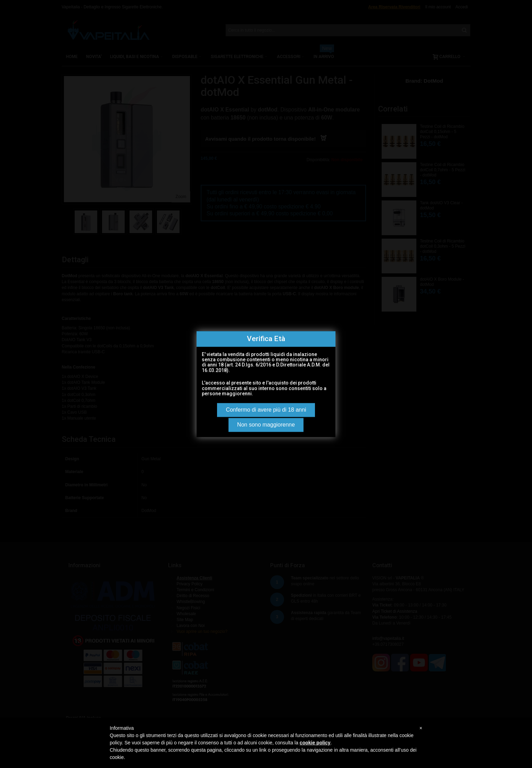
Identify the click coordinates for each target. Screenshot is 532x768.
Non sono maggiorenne (266, 425)
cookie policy (315, 743)
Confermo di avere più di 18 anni (266, 410)
